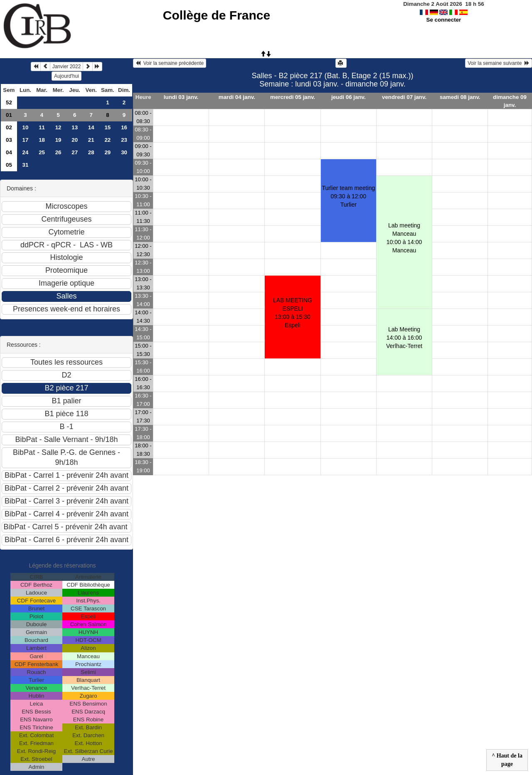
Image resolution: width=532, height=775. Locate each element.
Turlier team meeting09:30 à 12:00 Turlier (348, 196)
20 (75, 140)
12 (58, 127)
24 (26, 152)
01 (9, 115)
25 (42, 152)
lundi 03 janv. (181, 97)
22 (107, 140)
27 (75, 152)
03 (9, 140)
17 (26, 140)
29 (107, 152)
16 (124, 127)
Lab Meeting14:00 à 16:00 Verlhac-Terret (404, 338)
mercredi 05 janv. (293, 97)
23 (124, 140)
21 (91, 140)
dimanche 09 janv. (510, 101)
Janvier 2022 (67, 67)
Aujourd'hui (66, 76)
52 (9, 102)
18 (42, 140)
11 (42, 127)
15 (107, 127)
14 (91, 127)
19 (58, 140)
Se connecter (444, 20)
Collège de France (217, 15)
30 (124, 152)
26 (58, 152)
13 (75, 127)
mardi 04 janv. (237, 97)
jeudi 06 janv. (349, 97)
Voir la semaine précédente (170, 63)
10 (26, 127)
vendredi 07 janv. (404, 97)
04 (9, 152)
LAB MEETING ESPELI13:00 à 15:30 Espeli (293, 313)
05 (9, 165)
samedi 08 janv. (460, 97)
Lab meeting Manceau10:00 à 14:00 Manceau (404, 238)
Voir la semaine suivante (499, 63)
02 (9, 127)
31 (26, 165)
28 (91, 152)
